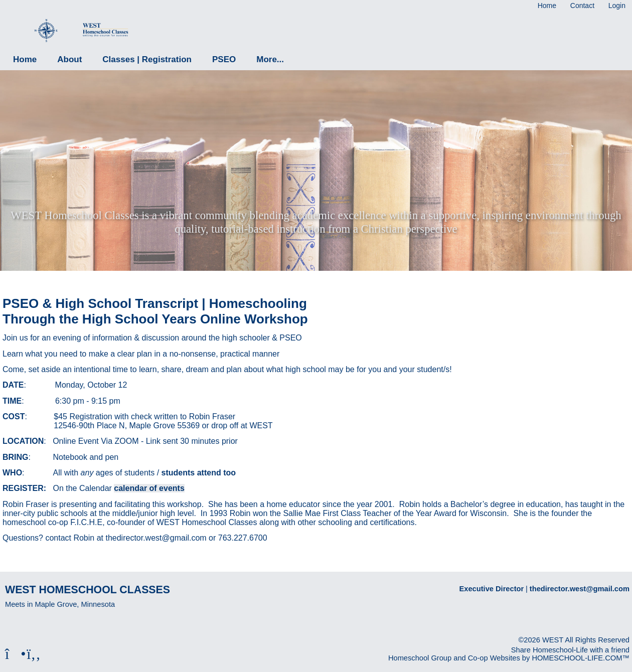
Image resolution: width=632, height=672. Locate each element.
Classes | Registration (147, 59)
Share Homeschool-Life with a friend (570, 650)
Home (25, 59)
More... (270, 59)
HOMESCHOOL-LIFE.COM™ (581, 658)
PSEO (224, 59)
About (69, 59)
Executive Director (492, 589)
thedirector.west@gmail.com (580, 589)
